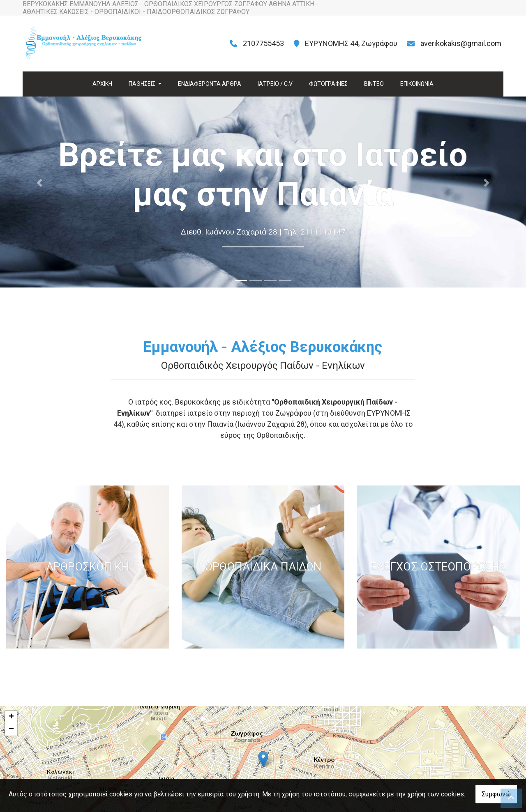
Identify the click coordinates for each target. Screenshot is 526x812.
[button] (39, 183)
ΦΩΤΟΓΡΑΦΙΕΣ (328, 84)
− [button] (11, 729)
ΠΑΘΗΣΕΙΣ (143, 84)
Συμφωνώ (496, 794)
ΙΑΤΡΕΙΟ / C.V (275, 84)
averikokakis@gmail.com (461, 43)
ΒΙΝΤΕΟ (374, 84)
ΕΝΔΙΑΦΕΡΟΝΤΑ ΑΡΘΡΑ (210, 84)
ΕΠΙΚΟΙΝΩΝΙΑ (417, 84)
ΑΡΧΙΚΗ (102, 84)
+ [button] (11, 717)
